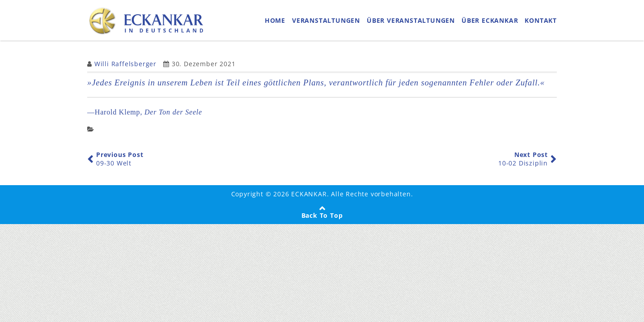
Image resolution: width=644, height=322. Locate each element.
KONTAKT (541, 22)
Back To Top (322, 219)
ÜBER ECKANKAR (490, 22)
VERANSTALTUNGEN (326, 22)
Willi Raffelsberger (125, 68)
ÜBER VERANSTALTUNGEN (411, 22)
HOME (275, 22)
